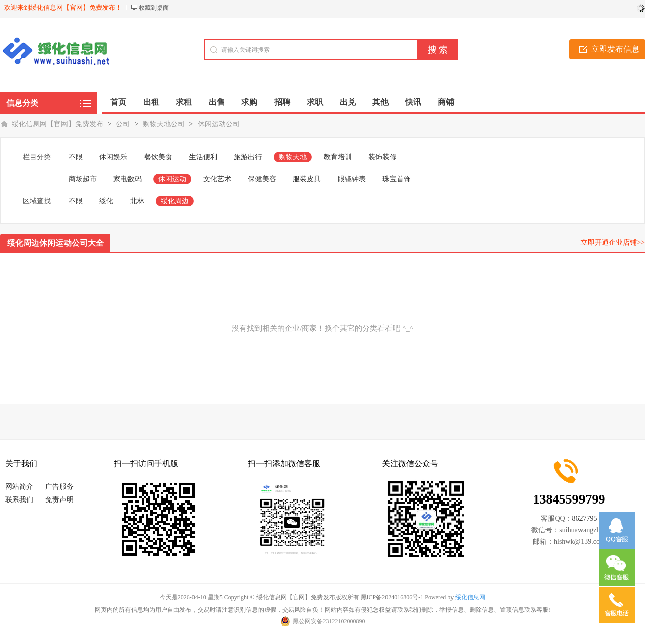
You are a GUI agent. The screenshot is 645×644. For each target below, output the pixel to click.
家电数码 (127, 179)
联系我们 (19, 500)
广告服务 (59, 487)
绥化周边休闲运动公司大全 (55, 243)
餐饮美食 (158, 157)
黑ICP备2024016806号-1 (392, 597)
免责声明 (59, 500)
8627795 (585, 518)
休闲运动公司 (219, 124)
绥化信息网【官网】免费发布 (57, 124)
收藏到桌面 (154, 8)
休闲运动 (172, 179)
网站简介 (19, 487)
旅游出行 (248, 157)
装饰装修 (382, 157)
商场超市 (83, 179)
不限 (76, 157)
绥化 (106, 201)
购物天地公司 (164, 124)
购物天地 (293, 157)
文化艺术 (217, 179)
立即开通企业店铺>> (613, 242)
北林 (137, 201)
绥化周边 (175, 201)
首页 (118, 102)
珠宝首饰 (397, 179)
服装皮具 (307, 179)
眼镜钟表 (352, 179)
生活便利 (203, 157)
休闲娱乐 (113, 157)
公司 (123, 124)
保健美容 (262, 179)
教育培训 (338, 157)
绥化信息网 (470, 597)
